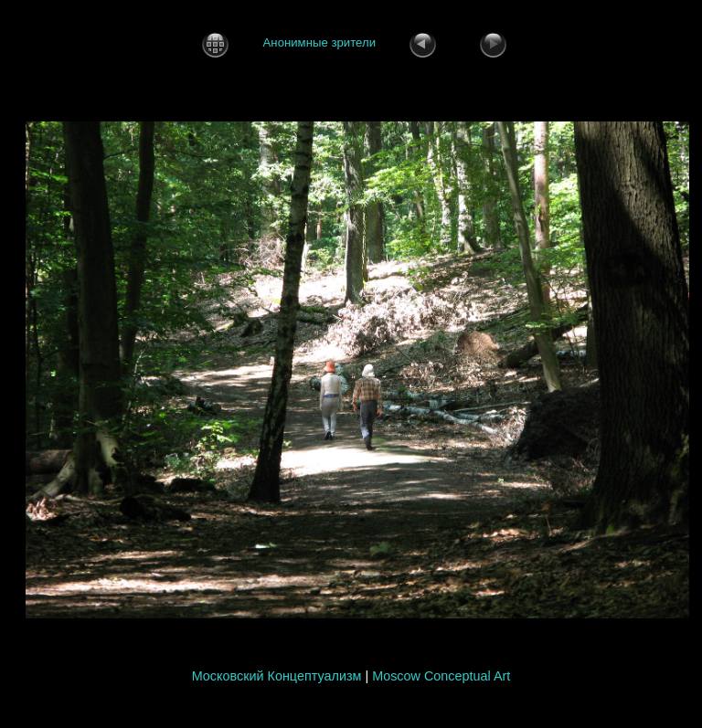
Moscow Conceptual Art (441, 676)
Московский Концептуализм (277, 676)
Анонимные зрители (319, 43)
